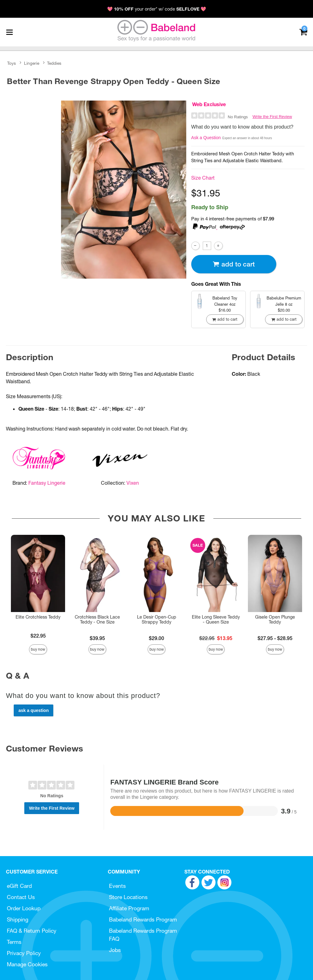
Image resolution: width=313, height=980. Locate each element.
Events (117, 886)
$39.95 (97, 638)
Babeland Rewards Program (143, 919)
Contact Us (21, 897)
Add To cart (234, 264)
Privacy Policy (24, 953)
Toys (12, 63)
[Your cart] (303, 32)
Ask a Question (206, 138)
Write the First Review (272, 117)
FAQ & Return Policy (32, 931)
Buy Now (38, 649)
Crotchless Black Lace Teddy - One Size (97, 620)
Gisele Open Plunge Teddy (275, 620)
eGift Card (19, 886)
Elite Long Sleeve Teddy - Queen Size (216, 620)
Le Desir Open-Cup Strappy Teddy (157, 620)
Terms (14, 942)
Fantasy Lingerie (47, 483)
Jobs (115, 950)
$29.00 (156, 638)
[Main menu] (9, 32)
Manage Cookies (27, 964)
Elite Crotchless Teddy (38, 617)
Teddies (54, 63)
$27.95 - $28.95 (275, 638)
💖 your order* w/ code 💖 (157, 9)
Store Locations (128, 897)
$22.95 (38, 636)
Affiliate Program (129, 908)
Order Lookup (24, 908)
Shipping (18, 919)
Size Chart (203, 178)
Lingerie (32, 63)
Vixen (133, 483)
